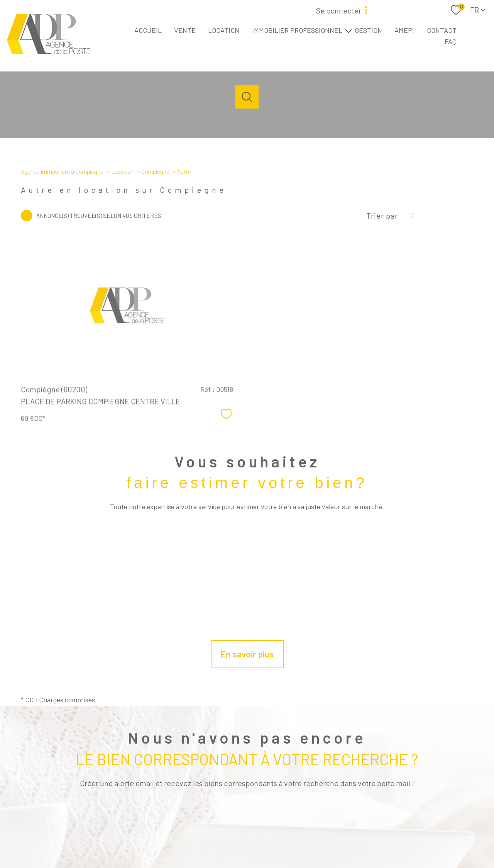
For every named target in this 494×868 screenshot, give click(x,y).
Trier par (382, 216)
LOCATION (224, 30)
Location (122, 172)
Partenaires (327, 838)
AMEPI (404, 30)
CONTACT (442, 30)
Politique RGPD (391, 838)
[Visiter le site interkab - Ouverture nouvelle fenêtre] (413, 810)
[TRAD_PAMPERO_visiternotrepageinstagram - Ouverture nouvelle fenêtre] (234, 812)
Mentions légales (274, 838)
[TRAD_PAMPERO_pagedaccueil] (49, 51)
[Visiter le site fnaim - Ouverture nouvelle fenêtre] (364, 809)
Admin (304, 838)
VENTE (185, 30)
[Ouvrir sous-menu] (349, 30)
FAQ (451, 41)
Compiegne (155, 172)
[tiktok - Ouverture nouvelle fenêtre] (286, 812)
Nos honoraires (207, 838)
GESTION (368, 30)
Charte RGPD (358, 838)
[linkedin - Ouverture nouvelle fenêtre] (260, 812)
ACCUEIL (148, 30)
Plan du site (240, 838)
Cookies (420, 838)
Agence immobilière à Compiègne (62, 172)
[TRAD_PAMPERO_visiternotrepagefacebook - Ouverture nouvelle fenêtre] (208, 812)
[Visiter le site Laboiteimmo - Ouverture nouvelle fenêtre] (247, 855)
